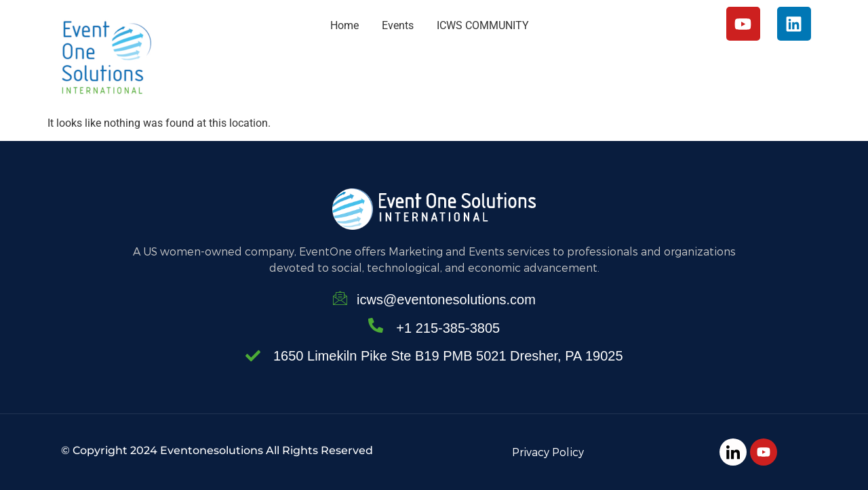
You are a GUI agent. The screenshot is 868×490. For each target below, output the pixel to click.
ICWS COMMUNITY (483, 25)
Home (344, 25)
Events (398, 25)
